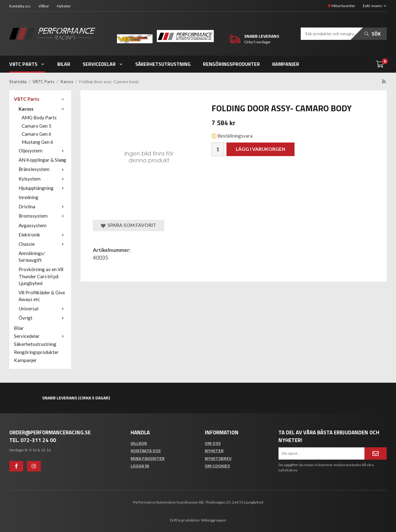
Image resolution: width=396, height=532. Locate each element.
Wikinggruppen (214, 520)
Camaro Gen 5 (37, 126)
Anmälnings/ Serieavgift (32, 257)
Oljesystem (43, 151)
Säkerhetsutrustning (163, 64)
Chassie (43, 244)
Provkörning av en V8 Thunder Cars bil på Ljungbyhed (41, 276)
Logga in (140, 466)
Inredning (28, 197)
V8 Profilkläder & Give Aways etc (42, 296)
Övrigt (43, 318)
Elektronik (43, 235)
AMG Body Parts (39, 117)
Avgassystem (32, 225)
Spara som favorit (129, 225)
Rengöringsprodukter (231, 64)
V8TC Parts (27, 64)
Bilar (64, 64)
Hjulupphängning (43, 188)
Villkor (44, 6)
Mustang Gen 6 (37, 142)
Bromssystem (43, 216)
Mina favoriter (341, 6)
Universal (43, 309)
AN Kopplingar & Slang (43, 160)
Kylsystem (43, 179)
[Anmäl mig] (376, 453)
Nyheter (64, 6)
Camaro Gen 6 (37, 134)
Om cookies (217, 466)
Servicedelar (103, 64)
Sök (372, 34)
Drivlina (43, 206)
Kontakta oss (20, 6)
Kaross (43, 109)
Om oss (213, 443)
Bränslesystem (43, 169)
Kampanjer (286, 64)
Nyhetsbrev (218, 458)
